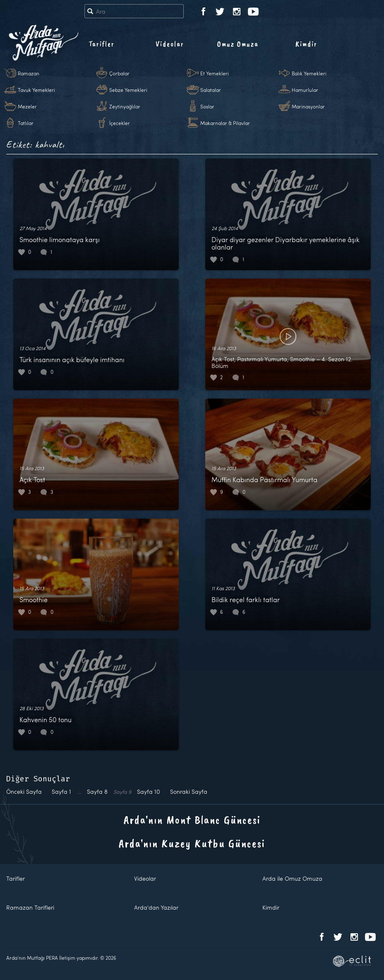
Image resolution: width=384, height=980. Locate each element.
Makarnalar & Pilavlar (225, 123)
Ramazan (29, 73)
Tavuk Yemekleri (36, 90)
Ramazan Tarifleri (30, 907)
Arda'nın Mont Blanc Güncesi (192, 820)
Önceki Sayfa (24, 791)
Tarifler (102, 44)
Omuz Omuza (238, 44)
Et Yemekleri (215, 73)
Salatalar (211, 90)
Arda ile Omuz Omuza (292, 878)
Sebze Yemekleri (128, 90)
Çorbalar (119, 73)
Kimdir (306, 44)
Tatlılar (26, 123)
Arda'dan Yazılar (156, 907)
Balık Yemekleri (309, 73)
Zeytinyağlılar (125, 106)
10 (149, 791)
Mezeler (27, 106)
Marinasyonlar (308, 106)
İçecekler (120, 123)
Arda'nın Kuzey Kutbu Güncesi (192, 843)
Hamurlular (305, 90)
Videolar (170, 44)
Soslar (207, 106)
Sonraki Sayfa (189, 791)
